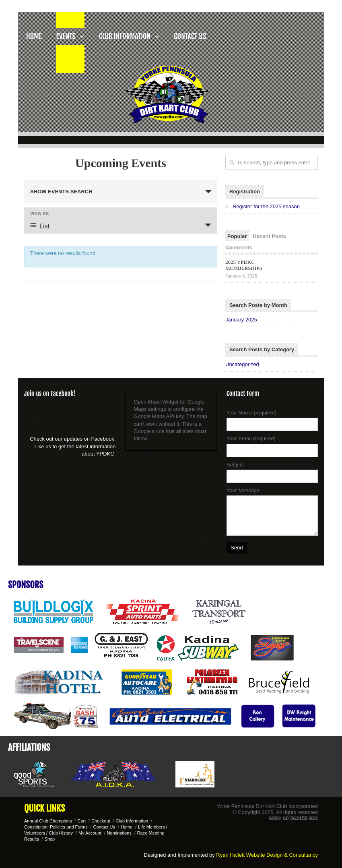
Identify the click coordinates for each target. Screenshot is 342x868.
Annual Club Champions (48, 821)
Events (70, 36)
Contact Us (190, 36)
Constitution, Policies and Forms (56, 827)
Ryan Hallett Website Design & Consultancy (267, 855)
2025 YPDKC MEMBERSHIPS (244, 265)
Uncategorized (242, 364)
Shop (50, 839)
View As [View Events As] (39, 214)
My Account (90, 833)
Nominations (119, 833)
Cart (82, 821)
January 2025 (241, 320)
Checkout (101, 821)
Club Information (129, 36)
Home (34, 36)
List (40, 226)
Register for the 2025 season (266, 206)
